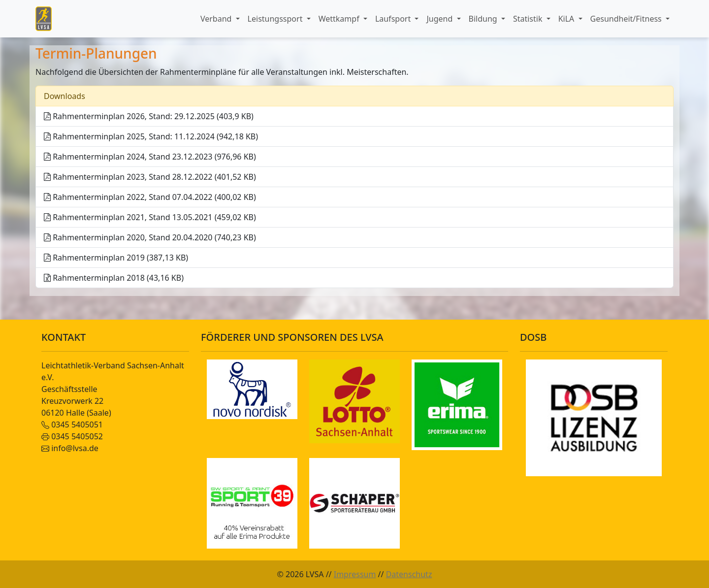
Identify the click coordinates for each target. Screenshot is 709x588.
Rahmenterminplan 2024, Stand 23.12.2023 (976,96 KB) (150, 157)
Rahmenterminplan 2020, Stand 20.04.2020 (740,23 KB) (150, 237)
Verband (217, 19)
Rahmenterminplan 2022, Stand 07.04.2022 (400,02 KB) (150, 197)
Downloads (64, 96)
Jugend (440, 19)
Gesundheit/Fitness (627, 19)
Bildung (484, 19)
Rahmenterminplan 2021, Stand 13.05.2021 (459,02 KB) (150, 217)
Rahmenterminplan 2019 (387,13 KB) (116, 258)
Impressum (355, 574)
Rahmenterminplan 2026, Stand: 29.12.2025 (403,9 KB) (149, 116)
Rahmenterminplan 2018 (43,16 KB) (114, 278)
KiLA (567, 19)
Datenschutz (409, 574)
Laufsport (394, 19)
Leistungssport (276, 19)
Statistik (529, 19)
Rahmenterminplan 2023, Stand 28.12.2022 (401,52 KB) (150, 177)
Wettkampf (340, 19)
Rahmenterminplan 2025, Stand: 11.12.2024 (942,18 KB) (151, 136)
